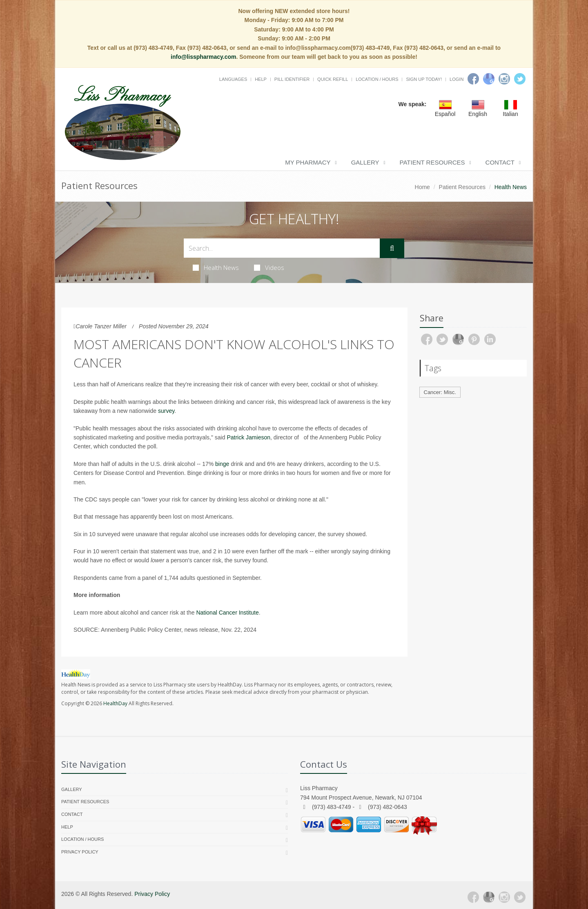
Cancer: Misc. (440, 392)
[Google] (489, 79)
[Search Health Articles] (282, 248)
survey (166, 411)
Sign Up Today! (424, 79)
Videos (269, 267)
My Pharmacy (308, 162)
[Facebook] (473, 79)
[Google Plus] (489, 897)
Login (457, 79)
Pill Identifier (292, 79)
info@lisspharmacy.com (203, 57)
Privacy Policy (80, 852)
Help (261, 79)
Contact (500, 162)
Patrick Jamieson (248, 437)
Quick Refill (333, 79)
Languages (233, 79)
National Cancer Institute (227, 613)
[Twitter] (520, 79)
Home (422, 187)
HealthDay (115, 703)
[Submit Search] (392, 248)
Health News (216, 267)
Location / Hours (377, 79)
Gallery (365, 162)
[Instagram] (504, 79)
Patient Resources (432, 162)
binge (222, 464)
